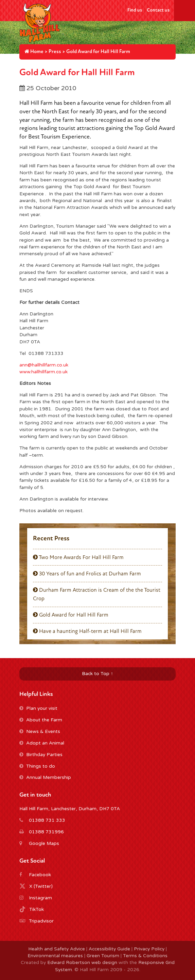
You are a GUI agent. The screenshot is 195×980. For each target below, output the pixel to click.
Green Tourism (103, 956)
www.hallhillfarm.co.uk (43, 372)
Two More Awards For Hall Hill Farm (78, 557)
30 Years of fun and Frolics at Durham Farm (87, 574)
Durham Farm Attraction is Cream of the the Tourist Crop (97, 594)
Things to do (37, 766)
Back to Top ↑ (97, 674)
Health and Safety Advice (57, 949)
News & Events (40, 732)
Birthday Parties (41, 755)
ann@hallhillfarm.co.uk (44, 365)
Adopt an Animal (42, 743)
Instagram (40, 898)
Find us (135, 10)
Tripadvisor (41, 921)
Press (55, 52)
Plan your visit (38, 708)
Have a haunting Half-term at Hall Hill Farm (87, 631)
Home (34, 52)
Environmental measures (55, 956)
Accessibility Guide (109, 949)
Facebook (40, 875)
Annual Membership (45, 778)
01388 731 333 (47, 820)
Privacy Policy (149, 949)
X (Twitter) (41, 886)
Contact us (158, 10)
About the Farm (41, 720)
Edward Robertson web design (82, 963)
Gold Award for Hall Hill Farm (71, 615)
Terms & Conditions (145, 956)
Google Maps (44, 844)
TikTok (37, 910)
